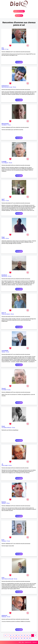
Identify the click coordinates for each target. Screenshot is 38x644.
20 (16, 638)
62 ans (16, 579)
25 (30, 638)
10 (16, 635)
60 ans (12, 314)
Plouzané (4, 541)
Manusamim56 (5, 124)
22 (22, 638)
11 (19, 635)
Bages (3, 49)
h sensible (4, 161)
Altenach (4, 503)
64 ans (7, 238)
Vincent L (4, 388)
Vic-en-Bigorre (5, 163)
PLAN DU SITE (28, 642)
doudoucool (4, 615)
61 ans (7, 49)
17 (35, 635)
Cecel (3, 578)
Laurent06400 (5, 351)
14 (27, 635)
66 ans (10, 163)
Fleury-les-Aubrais (6, 314)
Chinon (3, 201)
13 (24, 635)
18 (11, 638)
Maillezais (4, 617)
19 (13, 638)
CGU (23, 642)
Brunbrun (4, 502)
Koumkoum (4, 275)
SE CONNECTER (19, 16)
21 (19, 638)
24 (27, 638)
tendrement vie (5, 86)
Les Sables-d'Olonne (6, 428)
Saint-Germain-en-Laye (7, 87)
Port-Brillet (4, 390)
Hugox (3, 237)
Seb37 (3, 199)
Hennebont (4, 125)
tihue (3, 48)
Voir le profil (19, 62)
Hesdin (3, 238)
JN (2, 464)
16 (33, 635)
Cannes (3, 352)
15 (30, 635)
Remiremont (4, 276)
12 (22, 635)
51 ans (7, 201)
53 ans (14, 87)
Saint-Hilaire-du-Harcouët (7, 579)
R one (3, 540)
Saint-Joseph (5, 465)
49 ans (8, 503)
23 (24, 638)
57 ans (13, 428)
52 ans (10, 276)
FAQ (20, 642)
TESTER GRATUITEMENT (19, 11)
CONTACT (35, 642)
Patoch (3, 426)
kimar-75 (4, 313)
